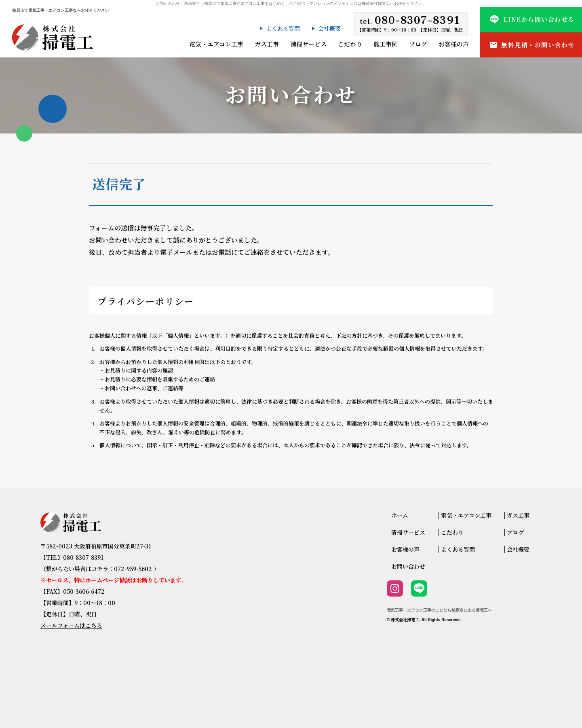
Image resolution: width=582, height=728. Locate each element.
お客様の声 (454, 44)
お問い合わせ (408, 566)
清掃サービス (308, 44)
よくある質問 (283, 28)
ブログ (418, 44)
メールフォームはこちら (71, 625)
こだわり (350, 44)
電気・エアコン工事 (216, 44)
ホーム (400, 515)
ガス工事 (267, 44)
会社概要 (329, 28)
